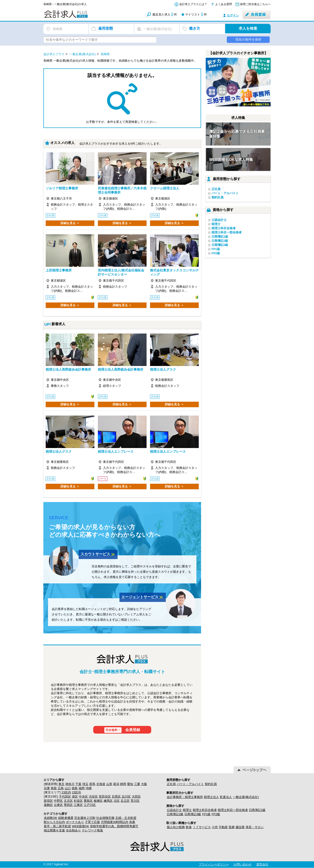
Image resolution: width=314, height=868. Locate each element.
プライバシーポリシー (214, 864)
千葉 (78, 784)
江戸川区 (90, 805)
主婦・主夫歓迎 (126, 818)
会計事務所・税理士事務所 (185, 797)
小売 (215, 827)
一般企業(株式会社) (246, 797)
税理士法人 (211, 797)
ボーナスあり (75, 822)
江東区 (78, 805)
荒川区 (135, 801)
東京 (61, 784)
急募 (132, 822)
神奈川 (70, 784)
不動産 (223, 827)
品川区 (126, 796)
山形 (109, 784)
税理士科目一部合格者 (227, 232)
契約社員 (218, 197)
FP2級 (216, 253)
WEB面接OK (80, 826)
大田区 (136, 796)
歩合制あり (73, 830)
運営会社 (262, 864)
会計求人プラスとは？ (193, 4)
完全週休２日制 (85, 818)
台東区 (58, 805)
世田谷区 (105, 796)
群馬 (92, 784)
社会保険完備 (105, 818)
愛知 (130, 784)
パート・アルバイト (225, 193)
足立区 (125, 801)
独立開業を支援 (54, 830)
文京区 (68, 801)
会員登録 (122, 730)
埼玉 (85, 784)
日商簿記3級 (220, 245)
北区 (117, 801)
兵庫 (47, 788)
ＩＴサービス (202, 827)
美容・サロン (255, 827)
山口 (68, 788)
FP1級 (216, 249)
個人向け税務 (176, 827)
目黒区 (116, 796)
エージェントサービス (143, 597)
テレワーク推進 (92, 830)
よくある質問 (224, 4)
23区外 (77, 792)
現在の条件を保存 (248, 39)
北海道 (101, 784)
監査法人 (226, 797)
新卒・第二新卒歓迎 (57, 826)
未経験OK (51, 818)
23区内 (66, 792)
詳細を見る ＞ (70, 223)
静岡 (123, 784)
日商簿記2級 (220, 241)
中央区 (83, 796)
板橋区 (98, 801)
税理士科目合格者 (224, 228)
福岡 (82, 788)
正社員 (216, 189)
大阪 (144, 784)
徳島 (75, 788)
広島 (61, 788)
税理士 (216, 224)
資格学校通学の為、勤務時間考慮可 (114, 826)
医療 (232, 827)
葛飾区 (48, 805)
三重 (137, 784)
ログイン (233, 15)
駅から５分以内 (54, 822)
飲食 (189, 827)
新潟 (116, 784)
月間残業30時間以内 (115, 822)
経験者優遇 (66, 818)
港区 (75, 796)
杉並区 (78, 801)
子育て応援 (92, 822)
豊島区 (88, 801)
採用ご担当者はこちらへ (255, 4)
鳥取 (54, 788)
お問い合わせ (243, 864)
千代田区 (65, 796)
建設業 (240, 827)
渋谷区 (93, 796)
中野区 (58, 801)
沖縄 (89, 788)
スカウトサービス (98, 554)
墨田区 (68, 805)
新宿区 (48, 801)
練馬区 (108, 801)
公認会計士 (219, 220)
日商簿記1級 (220, 237)
